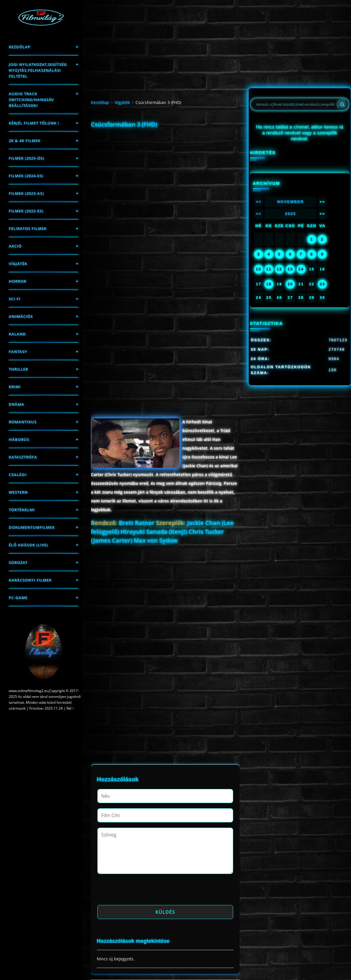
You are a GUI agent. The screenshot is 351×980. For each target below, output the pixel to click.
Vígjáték (18, 264)
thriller (18, 369)
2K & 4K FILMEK (25, 141)
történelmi (22, 510)
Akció (15, 246)
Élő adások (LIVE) (28, 545)
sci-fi (15, 299)
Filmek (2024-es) (26, 176)
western (18, 492)
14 (301, 269)
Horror (18, 281)
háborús (19, 439)
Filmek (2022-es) (26, 211)
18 (269, 284)
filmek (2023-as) (26, 193)
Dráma (17, 404)
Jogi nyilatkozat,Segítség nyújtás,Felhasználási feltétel (38, 70)
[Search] (342, 104)
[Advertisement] (165, 171)
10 (259, 269)
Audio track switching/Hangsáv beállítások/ (31, 100)
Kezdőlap (20, 47)
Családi (18, 475)
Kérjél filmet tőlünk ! (34, 123)
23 (322, 284)
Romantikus (23, 422)
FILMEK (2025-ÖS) (27, 158)
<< (258, 202)
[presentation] (142, 891)
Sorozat (18, 563)
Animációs (21, 316)
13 (290, 269)
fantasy (18, 352)
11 (269, 269)
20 (290, 284)
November (290, 202)
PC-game (18, 598)
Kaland (17, 334)
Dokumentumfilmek (32, 527)
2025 (290, 214)
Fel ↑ (70, 708)
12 (279, 269)
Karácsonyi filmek (30, 580)
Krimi (15, 387)
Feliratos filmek (28, 229)
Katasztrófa (23, 457)
